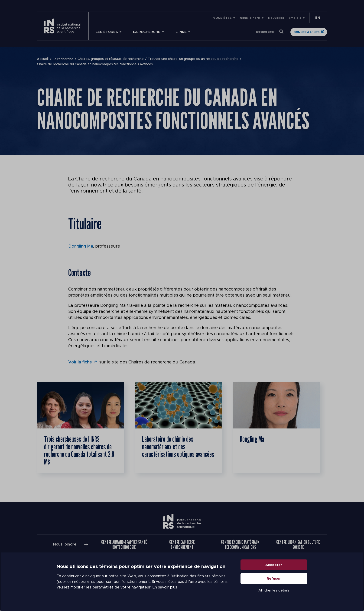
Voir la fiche (80, 362)
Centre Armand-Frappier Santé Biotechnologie (124, 545)
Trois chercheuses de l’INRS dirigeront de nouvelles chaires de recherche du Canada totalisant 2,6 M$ (80, 450)
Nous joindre (250, 18)
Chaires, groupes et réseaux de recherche (111, 59)
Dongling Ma (81, 246)
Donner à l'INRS (307, 32)
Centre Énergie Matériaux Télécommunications (240, 545)
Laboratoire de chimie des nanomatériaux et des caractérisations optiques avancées (169, 450)
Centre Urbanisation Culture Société (298, 545)
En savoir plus (165, 588)
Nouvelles (276, 18)
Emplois (295, 18)
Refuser (274, 579)
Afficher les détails (274, 591)
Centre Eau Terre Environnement (182, 545)
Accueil (43, 59)
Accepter (274, 565)
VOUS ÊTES (222, 18)
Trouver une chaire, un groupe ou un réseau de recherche (193, 59)
